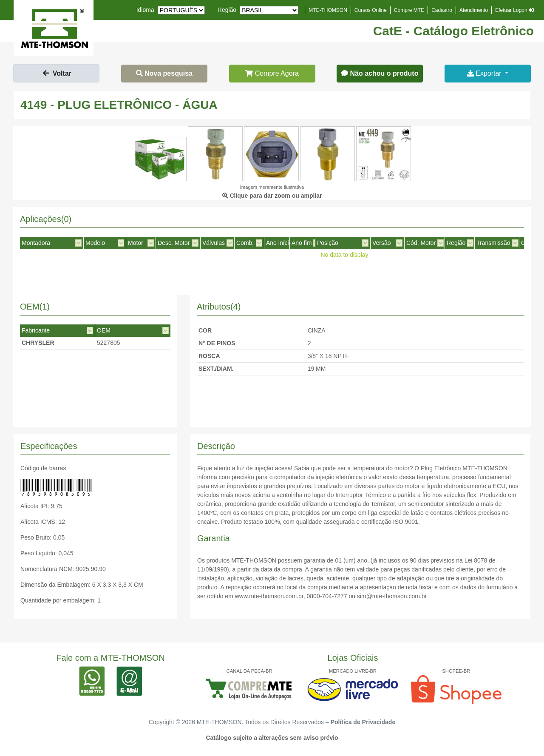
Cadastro (442, 10)
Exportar (485, 73)
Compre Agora (272, 73)
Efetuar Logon (514, 10)
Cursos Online (371, 10)
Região (227, 10)
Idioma (145, 10)
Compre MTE (409, 10)
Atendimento (474, 10)
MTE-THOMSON (328, 10)
